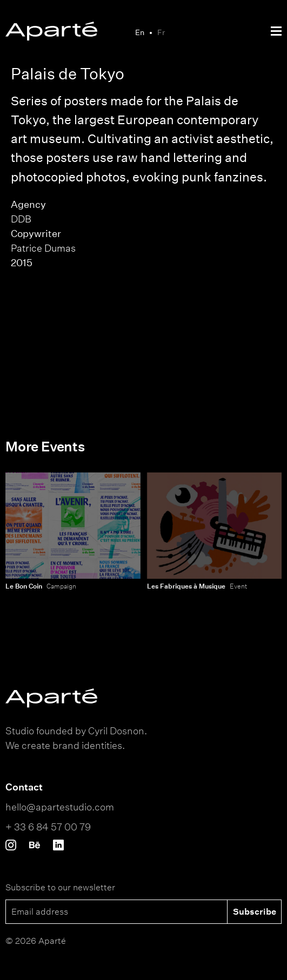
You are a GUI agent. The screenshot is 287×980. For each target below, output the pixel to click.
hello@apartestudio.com (60, 807)
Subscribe (255, 911)
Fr (161, 32)
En (140, 32)
